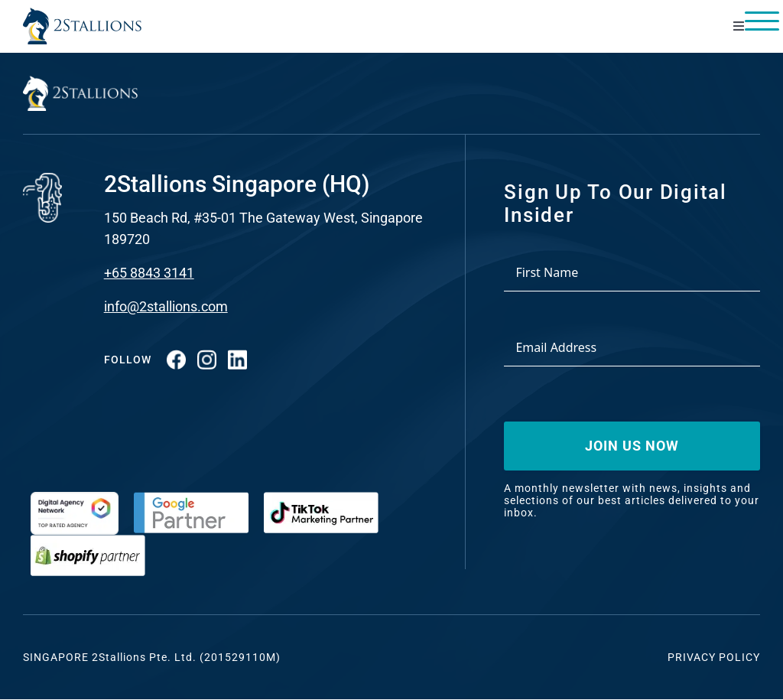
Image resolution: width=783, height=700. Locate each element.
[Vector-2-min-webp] (82, 14)
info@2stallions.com (166, 306)
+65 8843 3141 (149, 273)
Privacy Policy (714, 657)
